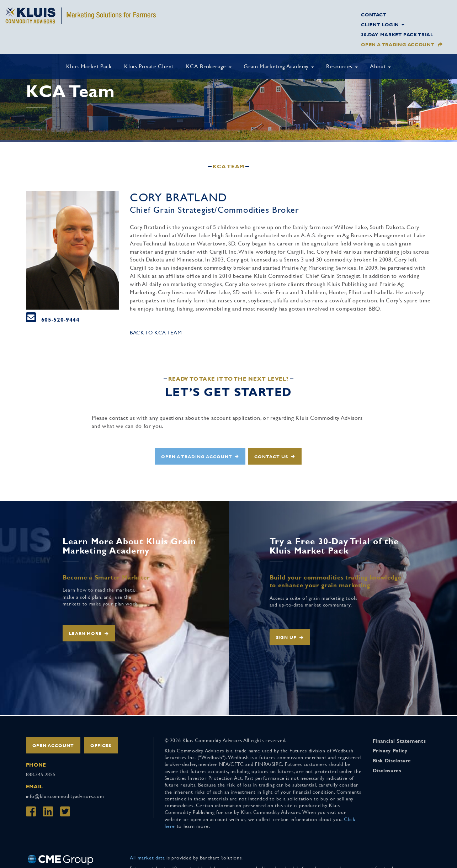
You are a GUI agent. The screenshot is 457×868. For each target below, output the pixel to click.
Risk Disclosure (392, 761)
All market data (147, 858)
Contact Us (271, 457)
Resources (342, 66)
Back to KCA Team (156, 332)
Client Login (382, 25)
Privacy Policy (390, 751)
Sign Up (286, 637)
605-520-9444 (60, 320)
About (380, 66)
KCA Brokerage (209, 66)
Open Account (53, 746)
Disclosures (387, 771)
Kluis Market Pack (89, 66)
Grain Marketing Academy (279, 66)
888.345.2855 (41, 774)
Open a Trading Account (398, 45)
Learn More (86, 634)
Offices (101, 746)
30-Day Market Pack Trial (397, 35)
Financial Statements (399, 741)
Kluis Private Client (149, 66)
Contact (374, 15)
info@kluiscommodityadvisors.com (65, 796)
